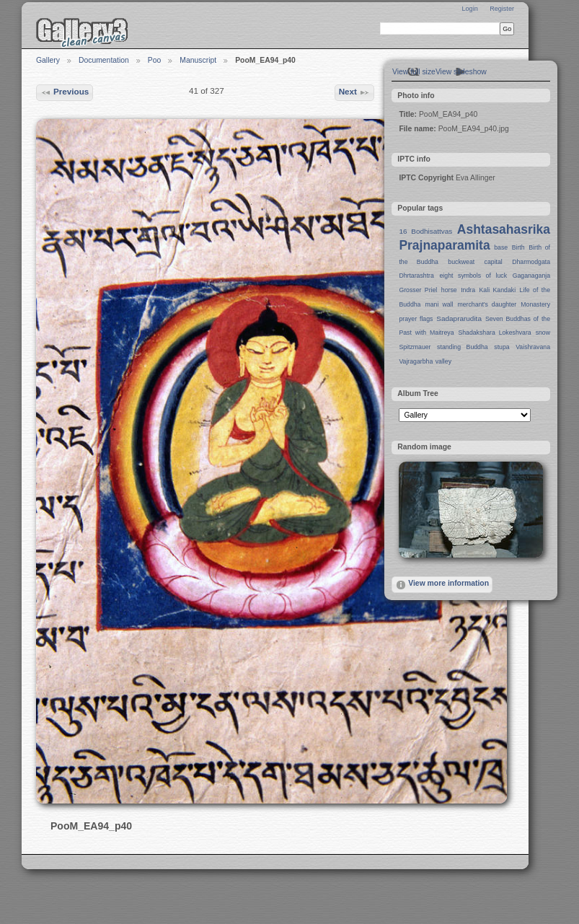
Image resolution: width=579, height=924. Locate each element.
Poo (155, 60)
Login (469, 9)
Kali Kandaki (498, 290)
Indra (468, 290)
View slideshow (461, 72)
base (501, 247)
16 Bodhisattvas (425, 231)
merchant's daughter (487, 304)
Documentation (104, 60)
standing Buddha (463, 347)
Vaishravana (533, 347)
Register (502, 9)
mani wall (439, 304)
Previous (65, 92)
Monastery (535, 304)
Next (355, 92)
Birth (518, 247)
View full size (414, 72)
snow (543, 333)
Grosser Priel (418, 290)
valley (443, 361)
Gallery (48, 60)
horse (449, 290)
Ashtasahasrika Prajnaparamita (474, 237)
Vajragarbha (416, 361)
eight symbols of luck (473, 276)
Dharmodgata (531, 262)
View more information (442, 585)
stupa (501, 347)
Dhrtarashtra (416, 276)
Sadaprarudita (459, 318)
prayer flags (416, 319)
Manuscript (198, 60)
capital (494, 262)
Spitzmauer (415, 347)
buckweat (461, 262)
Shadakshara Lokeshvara (494, 333)
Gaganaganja (531, 276)
